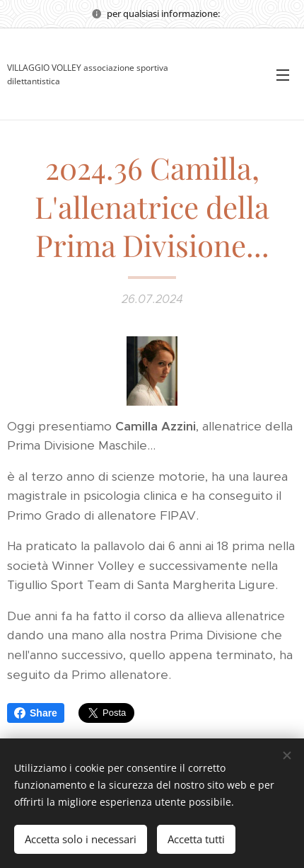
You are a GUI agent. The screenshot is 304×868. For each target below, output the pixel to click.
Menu (283, 75)
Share (36, 713)
